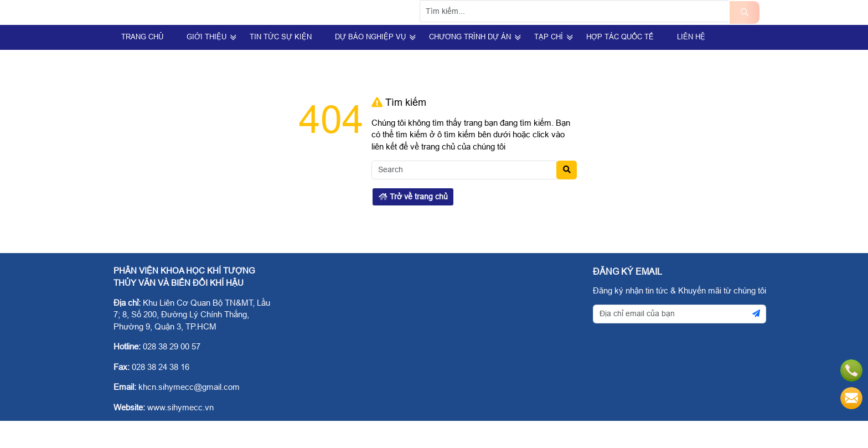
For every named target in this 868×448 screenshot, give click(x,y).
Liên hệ (691, 64)
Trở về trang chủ (413, 224)
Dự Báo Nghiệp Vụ (370, 64)
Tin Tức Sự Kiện (281, 64)
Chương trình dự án (470, 64)
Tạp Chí (549, 64)
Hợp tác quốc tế (620, 64)
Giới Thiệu (206, 64)
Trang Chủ (142, 64)
